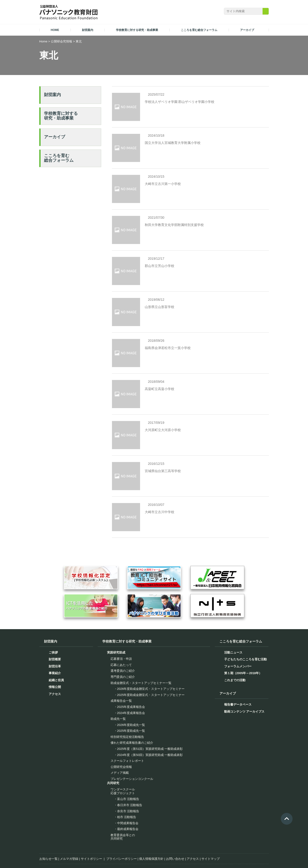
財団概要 (55, 623)
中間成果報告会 (128, 787)
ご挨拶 (53, 616)
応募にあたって (121, 629)
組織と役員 (56, 644)
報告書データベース (238, 669)
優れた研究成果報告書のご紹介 (132, 707)
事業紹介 (55, 637)
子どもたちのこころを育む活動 (245, 623)
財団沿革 (55, 630)
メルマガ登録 (69, 823)
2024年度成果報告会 (131, 677)
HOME (55, 30)
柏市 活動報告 (127, 781)
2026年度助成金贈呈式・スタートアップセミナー (151, 653)
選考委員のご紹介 (123, 635)
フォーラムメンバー (238, 630)
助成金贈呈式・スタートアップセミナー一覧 (141, 647)
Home (43, 41)
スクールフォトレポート (127, 725)
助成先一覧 (118, 683)
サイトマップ (211, 823)
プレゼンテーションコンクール (132, 743)
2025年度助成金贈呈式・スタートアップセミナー (151, 659)
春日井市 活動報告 (130, 769)
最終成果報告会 (128, 793)
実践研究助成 (116, 616)
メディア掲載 (120, 737)
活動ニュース (233, 616)
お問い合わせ (175, 823)
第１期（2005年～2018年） (243, 637)
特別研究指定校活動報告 (127, 701)
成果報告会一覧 (121, 665)
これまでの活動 (235, 644)
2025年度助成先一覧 (131, 695)
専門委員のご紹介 (123, 641)
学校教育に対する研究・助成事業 (61, 116)
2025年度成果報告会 (131, 671)
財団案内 (52, 95)
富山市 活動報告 (128, 763)
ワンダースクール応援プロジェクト (123, 755)
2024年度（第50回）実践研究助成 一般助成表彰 (150, 719)
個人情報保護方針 (151, 823)
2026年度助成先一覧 (131, 689)
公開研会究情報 (61, 41)
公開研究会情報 (121, 731)
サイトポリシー (91, 823)
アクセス (55, 658)
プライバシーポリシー (122, 823)
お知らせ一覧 (48, 823)
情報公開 (55, 651)
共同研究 (113, 747)
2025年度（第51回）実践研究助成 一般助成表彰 (150, 713)
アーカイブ (55, 137)
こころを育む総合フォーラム (59, 158)
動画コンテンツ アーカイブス (244, 675)
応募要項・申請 (121, 623)
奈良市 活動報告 (128, 775)
